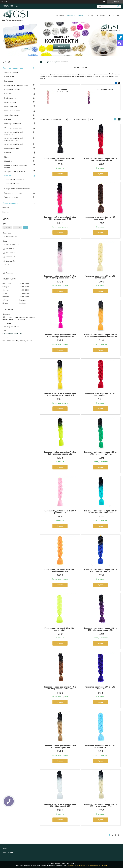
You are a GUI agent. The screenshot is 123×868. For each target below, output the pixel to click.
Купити (60, 174)
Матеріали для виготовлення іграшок (16, 166)
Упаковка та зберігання (13, 193)
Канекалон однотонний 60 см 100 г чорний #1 (60, 159)
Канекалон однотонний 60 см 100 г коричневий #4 (101, 218)
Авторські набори (11, 72)
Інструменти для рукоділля (15, 171)
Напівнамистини (10, 98)
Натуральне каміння (12, 89)
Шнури (7, 157)
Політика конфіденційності (97, 866)
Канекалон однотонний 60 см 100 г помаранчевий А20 (60, 570)
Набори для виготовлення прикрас (18, 189)
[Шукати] (118, 6)
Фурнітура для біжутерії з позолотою (14, 133)
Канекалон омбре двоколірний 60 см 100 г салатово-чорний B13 (60, 453)
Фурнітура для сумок (13, 124)
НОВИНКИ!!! (9, 77)
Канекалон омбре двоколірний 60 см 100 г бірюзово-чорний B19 (101, 512)
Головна (60, 16)
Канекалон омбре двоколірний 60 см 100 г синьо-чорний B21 (101, 570)
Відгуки (6, 212)
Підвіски (8, 153)
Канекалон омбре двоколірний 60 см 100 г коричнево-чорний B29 (60, 688)
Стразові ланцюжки (12, 115)
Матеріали (8, 161)
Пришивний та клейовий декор (16, 85)
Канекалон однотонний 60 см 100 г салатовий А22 (60, 629)
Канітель (8, 119)
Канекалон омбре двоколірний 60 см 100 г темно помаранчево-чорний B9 (101, 335)
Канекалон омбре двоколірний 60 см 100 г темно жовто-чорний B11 (60, 394)
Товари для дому (11, 197)
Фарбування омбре (13, 184)
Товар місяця (8, 852)
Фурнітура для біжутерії (14, 144)
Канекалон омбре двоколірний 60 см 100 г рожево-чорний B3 (60, 218)
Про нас (90, 16)
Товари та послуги (75, 16)
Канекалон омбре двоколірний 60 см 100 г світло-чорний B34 (101, 805)
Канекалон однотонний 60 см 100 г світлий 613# (101, 277)
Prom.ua (73, 863)
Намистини (8, 94)
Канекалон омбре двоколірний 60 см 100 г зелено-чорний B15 (101, 453)
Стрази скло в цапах (12, 111)
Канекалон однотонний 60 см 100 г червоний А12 (101, 394)
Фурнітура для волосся (13, 128)
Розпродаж (9, 81)
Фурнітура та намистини (13, 68)
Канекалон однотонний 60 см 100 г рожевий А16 (60, 512)
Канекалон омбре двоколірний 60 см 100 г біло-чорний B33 (60, 805)
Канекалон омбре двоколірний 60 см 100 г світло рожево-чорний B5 (60, 277)
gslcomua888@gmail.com (12, 333)
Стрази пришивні (11, 107)
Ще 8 (7, 265)
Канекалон (8, 176)
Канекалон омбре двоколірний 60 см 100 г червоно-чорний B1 (101, 159)
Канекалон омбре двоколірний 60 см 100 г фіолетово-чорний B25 (101, 629)
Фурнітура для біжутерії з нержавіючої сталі (14, 139)
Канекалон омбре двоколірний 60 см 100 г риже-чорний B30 (60, 747)
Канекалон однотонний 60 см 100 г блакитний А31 (101, 747)
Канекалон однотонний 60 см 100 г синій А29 (101, 688)
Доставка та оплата (105, 16)
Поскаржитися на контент (77, 866)
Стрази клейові (10, 102)
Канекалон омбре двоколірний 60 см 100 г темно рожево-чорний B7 (60, 335)
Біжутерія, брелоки (12, 148)
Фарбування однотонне (15, 180)
